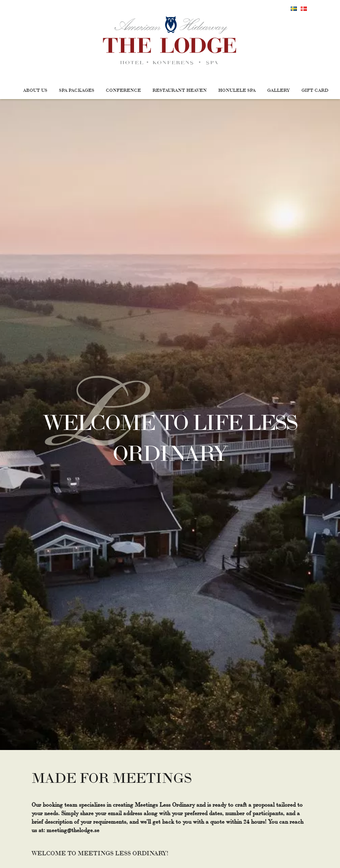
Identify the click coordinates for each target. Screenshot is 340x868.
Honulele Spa (237, 90)
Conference (123, 90)
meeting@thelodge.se (73, 830)
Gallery (279, 90)
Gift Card (315, 90)
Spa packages (77, 90)
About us (35, 90)
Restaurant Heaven (180, 90)
